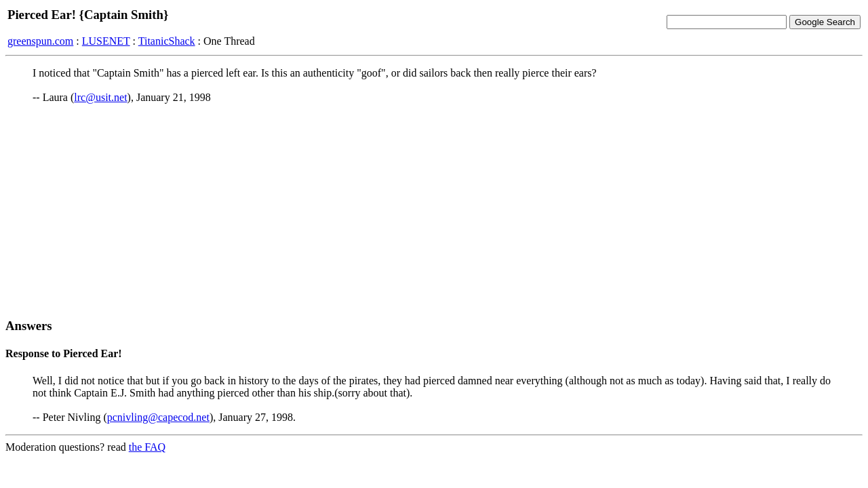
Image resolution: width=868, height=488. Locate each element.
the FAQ (147, 447)
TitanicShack (167, 41)
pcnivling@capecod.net (158, 417)
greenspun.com (40, 41)
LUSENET (106, 41)
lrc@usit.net (100, 97)
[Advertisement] (434, 211)
